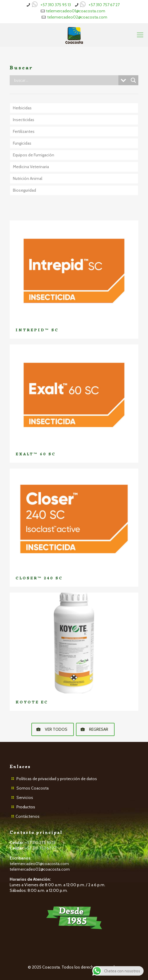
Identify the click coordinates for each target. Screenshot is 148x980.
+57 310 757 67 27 (104, 5)
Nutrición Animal (28, 178)
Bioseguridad (24, 190)
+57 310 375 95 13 (56, 5)
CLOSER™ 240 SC (39, 578)
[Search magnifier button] (133, 80)
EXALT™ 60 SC (36, 454)
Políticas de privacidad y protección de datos (57, 779)
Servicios (25, 797)
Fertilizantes (24, 131)
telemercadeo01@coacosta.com (76, 11)
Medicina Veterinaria (31, 167)
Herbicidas (22, 108)
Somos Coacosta (33, 788)
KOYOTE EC (32, 702)
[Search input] (66, 80)
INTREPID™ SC (37, 330)
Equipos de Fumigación (34, 155)
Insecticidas (24, 120)
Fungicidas (22, 143)
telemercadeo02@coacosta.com (77, 17)
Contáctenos (28, 816)
